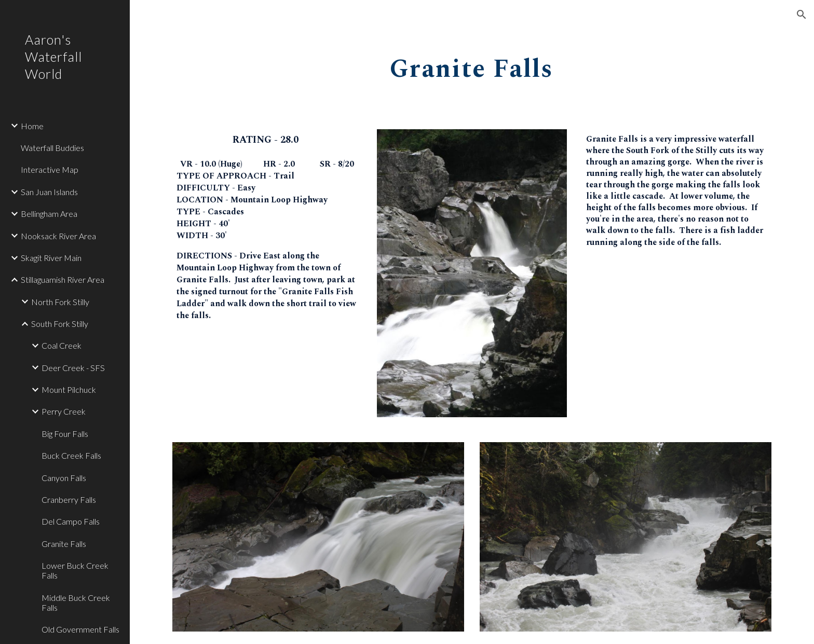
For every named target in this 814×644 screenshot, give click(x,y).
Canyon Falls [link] (64, 478)
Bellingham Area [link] (49, 214)
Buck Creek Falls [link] (71, 455)
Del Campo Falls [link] (71, 521)
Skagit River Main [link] (51, 258)
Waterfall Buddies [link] (52, 148)
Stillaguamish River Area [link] (63, 279)
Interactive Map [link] (50, 169)
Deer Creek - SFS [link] (73, 368)
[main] (472, 66)
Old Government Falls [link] (80, 629)
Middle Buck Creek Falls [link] (76, 602)
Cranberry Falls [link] (69, 499)
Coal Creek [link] (62, 345)
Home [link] (32, 126)
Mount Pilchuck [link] (69, 389)
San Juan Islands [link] (49, 192)
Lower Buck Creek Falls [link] (75, 570)
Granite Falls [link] (64, 544)
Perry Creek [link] (64, 411)
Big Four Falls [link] (65, 434)
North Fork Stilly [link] (60, 302)
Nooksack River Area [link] (58, 236)
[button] (802, 15)
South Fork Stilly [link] (60, 324)
